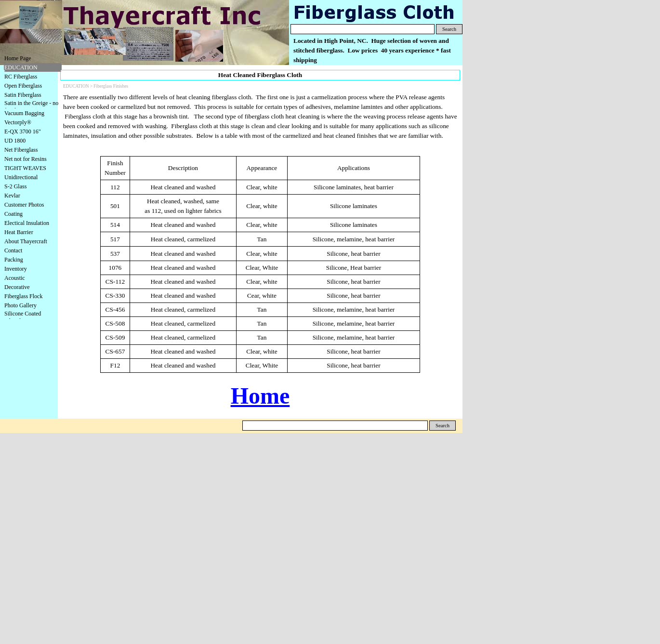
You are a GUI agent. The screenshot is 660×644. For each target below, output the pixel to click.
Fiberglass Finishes (111, 86)
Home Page (18, 58)
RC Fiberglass (21, 77)
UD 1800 (15, 141)
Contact (13, 250)
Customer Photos (24, 205)
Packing (14, 260)
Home (260, 396)
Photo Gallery (20, 305)
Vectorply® (18, 122)
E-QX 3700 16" (23, 131)
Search (449, 29)
